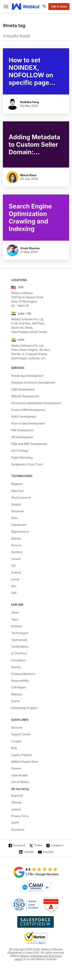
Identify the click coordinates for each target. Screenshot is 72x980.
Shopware (18, 511)
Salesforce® (19, 525)
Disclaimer (18, 830)
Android (16, 573)
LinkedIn (29, 852)
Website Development (25, 396)
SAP (14, 593)
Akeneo (16, 538)
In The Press (19, 653)
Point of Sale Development (28, 423)
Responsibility (20, 681)
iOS (13, 566)
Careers (16, 768)
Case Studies (19, 775)
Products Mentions (23, 674)
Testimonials (19, 640)
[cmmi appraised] (36, 887)
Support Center (21, 734)
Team (15, 619)
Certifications (20, 647)
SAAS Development (24, 417)
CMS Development (23, 389)
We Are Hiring (20, 789)
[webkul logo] (26, 7)
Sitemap (16, 802)
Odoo (15, 518)
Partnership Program (24, 708)
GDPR (15, 823)
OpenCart (17, 491)
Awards (16, 667)
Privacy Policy (20, 816)
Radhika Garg (30, 102)
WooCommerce (21, 498)
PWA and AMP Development (29, 444)
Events (15, 701)
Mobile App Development (27, 376)
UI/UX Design (20, 451)
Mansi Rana (28, 175)
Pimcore (16, 545)
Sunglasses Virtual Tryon (27, 464)
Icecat (15, 579)
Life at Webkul (20, 782)
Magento (17, 484)
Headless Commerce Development (33, 382)
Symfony (17, 552)
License (16, 809)
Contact (16, 741)
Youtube (48, 852)
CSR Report (18, 687)
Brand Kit (17, 796)
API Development (22, 437)
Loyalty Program (22, 755)
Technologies (20, 633)
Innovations (18, 660)
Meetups (17, 694)
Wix (14, 586)
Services (17, 728)
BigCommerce (20, 532)
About (15, 613)
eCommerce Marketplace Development (36, 403)
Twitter (38, 845)
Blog (14, 748)
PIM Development (22, 430)
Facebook (19, 845)
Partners (17, 626)
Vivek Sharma (30, 248)
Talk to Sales (59, 6)
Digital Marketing (22, 457)
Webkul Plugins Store (25, 762)
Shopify (16, 504)
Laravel (16, 559)
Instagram (57, 845)
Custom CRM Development (28, 410)
